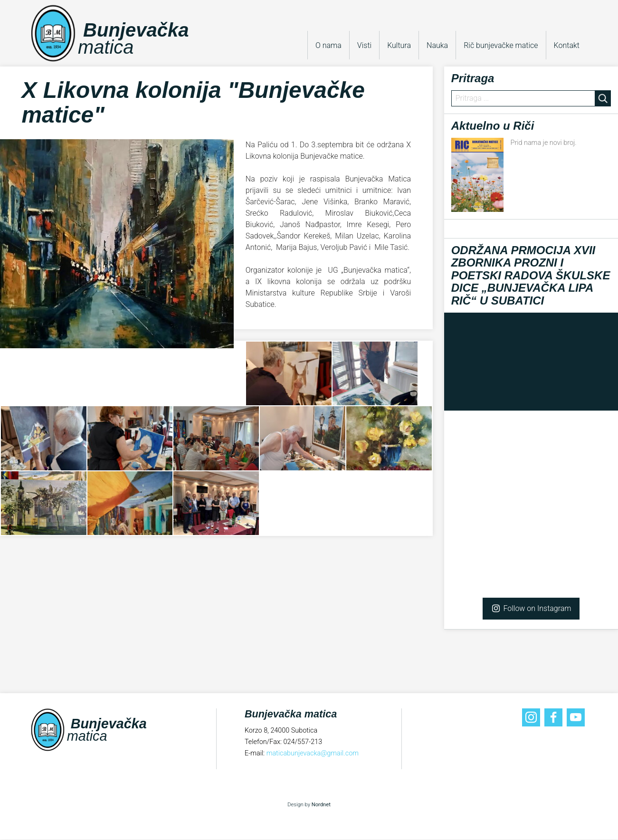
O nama (328, 45)
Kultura (399, 45)
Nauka (437, 45)
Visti (364, 45)
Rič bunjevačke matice (501, 45)
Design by (309, 805)
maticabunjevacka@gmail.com (313, 753)
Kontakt (567, 45)
